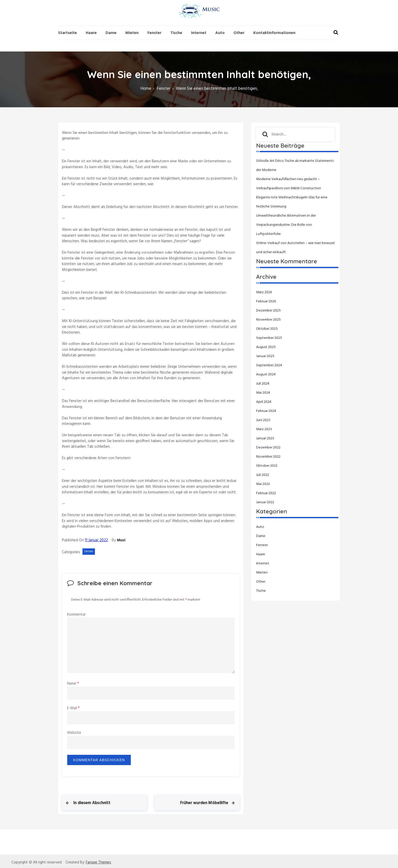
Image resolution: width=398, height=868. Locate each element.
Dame (111, 33)
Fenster (154, 33)
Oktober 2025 (267, 329)
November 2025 (268, 320)
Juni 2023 (263, 420)
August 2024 (266, 375)
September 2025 (269, 338)
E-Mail (73, 708)
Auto (220, 33)
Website (74, 733)
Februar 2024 (266, 411)
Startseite (68, 33)
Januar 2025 (265, 356)
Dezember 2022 (268, 448)
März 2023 (264, 429)
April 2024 (264, 402)
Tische (176, 33)
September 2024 (269, 365)
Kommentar (76, 615)
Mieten (132, 33)
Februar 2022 (266, 493)
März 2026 (264, 292)
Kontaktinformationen (274, 33)
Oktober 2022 (267, 466)
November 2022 (268, 457)
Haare (91, 33)
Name (73, 684)
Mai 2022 (263, 484)
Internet (199, 33)
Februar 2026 (266, 301)
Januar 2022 (265, 502)
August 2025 (266, 347)
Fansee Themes (98, 863)
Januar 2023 (265, 438)
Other (239, 33)
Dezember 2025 (268, 311)
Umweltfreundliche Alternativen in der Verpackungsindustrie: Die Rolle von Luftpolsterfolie (286, 225)
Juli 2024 (263, 384)
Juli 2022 (263, 475)
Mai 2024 (263, 393)
